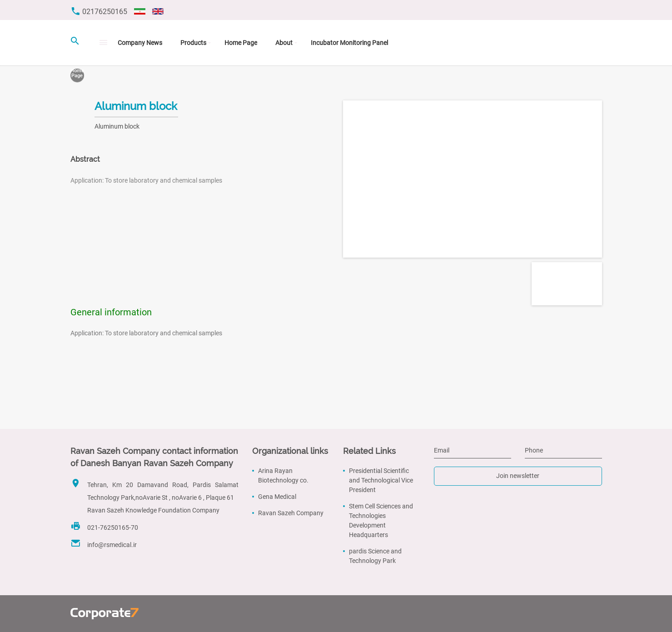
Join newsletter (518, 476)
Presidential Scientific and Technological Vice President (381, 480)
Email (442, 450)
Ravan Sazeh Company (291, 513)
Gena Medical (277, 497)
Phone (534, 450)
